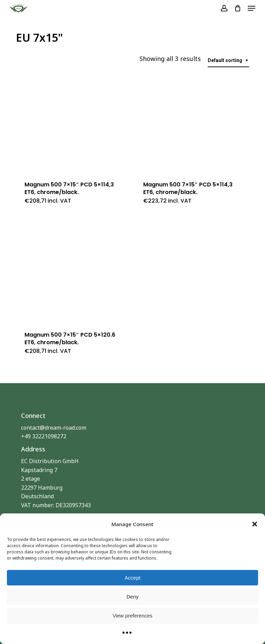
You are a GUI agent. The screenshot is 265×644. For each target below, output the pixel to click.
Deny (132, 597)
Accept (132, 578)
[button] (255, 524)
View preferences (132, 616)
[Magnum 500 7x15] (73, 121)
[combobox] (228, 60)
